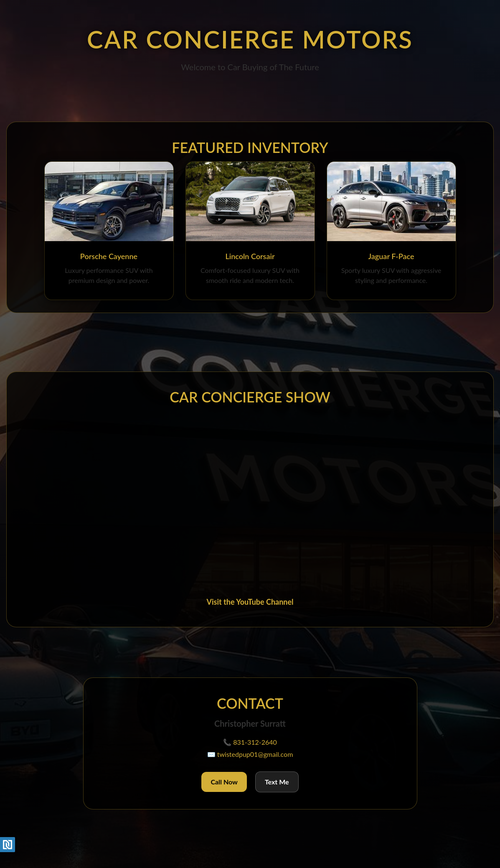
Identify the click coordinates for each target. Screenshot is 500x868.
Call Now (224, 782)
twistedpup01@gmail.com (255, 754)
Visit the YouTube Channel (250, 602)
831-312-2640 (255, 742)
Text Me (277, 782)
